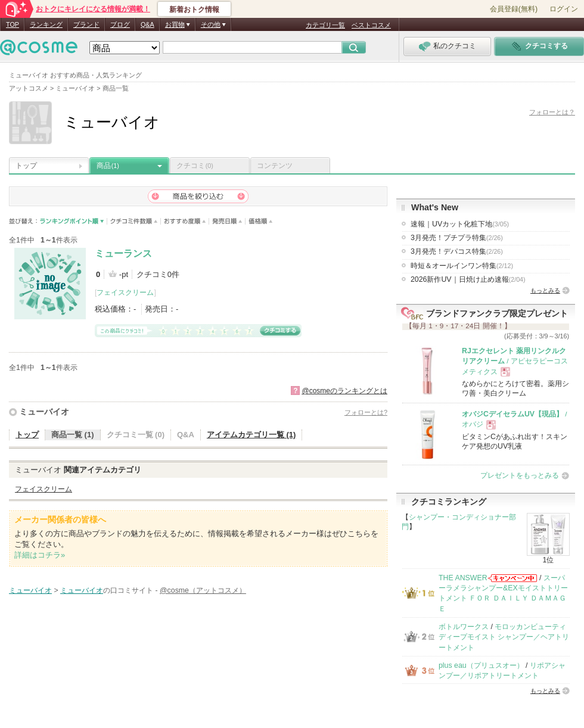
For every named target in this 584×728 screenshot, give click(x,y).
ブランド (86, 24)
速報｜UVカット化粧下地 (460, 224)
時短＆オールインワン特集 (462, 266)
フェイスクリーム (125, 293)
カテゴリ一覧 (325, 25)
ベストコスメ (371, 25)
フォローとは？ (552, 112)
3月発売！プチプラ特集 (457, 238)
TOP (13, 24)
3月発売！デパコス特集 (457, 251)
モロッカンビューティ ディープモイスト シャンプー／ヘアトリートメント (504, 637)
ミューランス (123, 253)
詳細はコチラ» (40, 555)
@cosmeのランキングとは (344, 391)
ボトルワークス (464, 627)
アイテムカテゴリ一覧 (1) (251, 435)
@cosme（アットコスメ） (203, 590)
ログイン (564, 9)
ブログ (120, 24)
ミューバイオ (44, 412)
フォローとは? (366, 412)
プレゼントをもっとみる (520, 475)
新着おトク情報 (194, 10)
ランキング (46, 24)
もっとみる (545, 290)
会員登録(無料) (514, 9)
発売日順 (227, 221)
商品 (108, 166)
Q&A (147, 24)
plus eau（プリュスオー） (481, 665)
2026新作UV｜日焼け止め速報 (468, 279)
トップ (26, 166)
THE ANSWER (463, 578)
